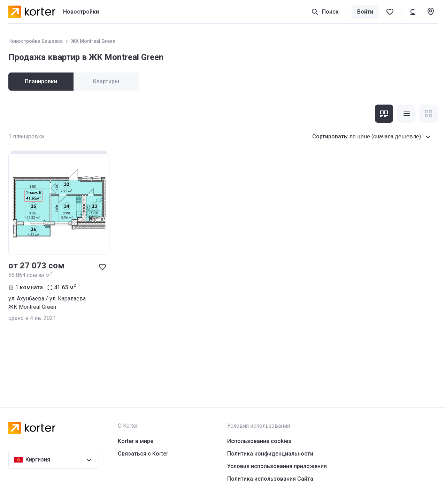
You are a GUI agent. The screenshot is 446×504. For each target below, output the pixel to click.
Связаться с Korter (143, 454)
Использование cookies (259, 441)
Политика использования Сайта (270, 479)
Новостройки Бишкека (36, 41)
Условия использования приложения (277, 466)
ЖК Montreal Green (93, 41)
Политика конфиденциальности (270, 454)
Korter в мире (136, 441)
